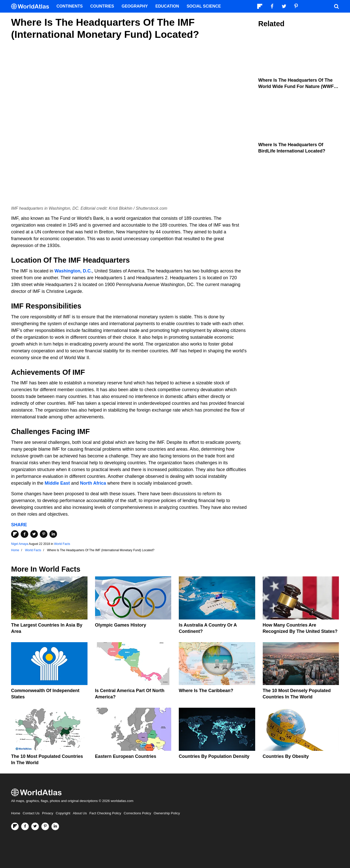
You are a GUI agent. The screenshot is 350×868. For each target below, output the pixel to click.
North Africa (93, 483)
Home (16, 813)
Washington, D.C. (73, 271)
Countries (102, 6)
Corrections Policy (137, 813)
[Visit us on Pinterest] (45, 826)
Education (167, 6)
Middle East (57, 483)
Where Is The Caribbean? (206, 691)
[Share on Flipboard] (15, 534)
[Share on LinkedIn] (53, 534)
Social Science (204, 6)
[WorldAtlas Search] (336, 6)
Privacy (48, 813)
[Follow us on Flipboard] (15, 826)
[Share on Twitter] (34, 534)
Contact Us (31, 813)
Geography (135, 6)
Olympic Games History (121, 625)
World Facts (62, 544)
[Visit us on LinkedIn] (55, 826)
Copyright (63, 813)
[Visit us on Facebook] (25, 826)
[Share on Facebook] (24, 534)
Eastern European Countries (126, 756)
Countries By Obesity (286, 756)
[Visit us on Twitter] (35, 826)
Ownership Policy (167, 813)
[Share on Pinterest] (44, 534)
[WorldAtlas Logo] (32, 6)
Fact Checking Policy (105, 813)
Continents (70, 6)
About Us (80, 813)
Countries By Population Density (214, 756)
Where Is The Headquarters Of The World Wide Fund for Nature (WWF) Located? (297, 86)
